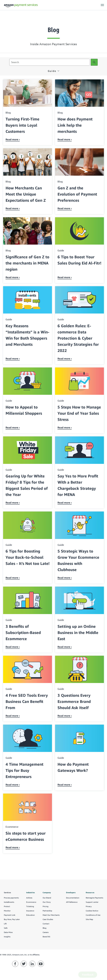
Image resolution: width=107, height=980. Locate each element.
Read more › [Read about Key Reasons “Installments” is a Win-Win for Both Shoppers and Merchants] (13, 359)
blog (8, 113)
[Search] (94, 62)
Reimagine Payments (94, 898)
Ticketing (30, 906)
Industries (30, 892)
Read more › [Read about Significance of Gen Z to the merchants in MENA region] (13, 277)
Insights (7, 937)
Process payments (11, 898)
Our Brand (47, 898)
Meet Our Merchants (51, 915)
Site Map (89, 919)
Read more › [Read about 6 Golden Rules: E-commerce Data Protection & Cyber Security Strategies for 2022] (65, 359)
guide (52, 71)
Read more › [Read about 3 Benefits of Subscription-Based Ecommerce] (13, 647)
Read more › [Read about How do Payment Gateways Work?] (65, 785)
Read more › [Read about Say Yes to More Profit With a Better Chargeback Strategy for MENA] (65, 503)
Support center (92, 902)
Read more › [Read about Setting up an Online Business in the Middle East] (65, 647)
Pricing (46, 906)
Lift (5, 924)
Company (47, 892)
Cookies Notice (92, 911)
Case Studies (48, 919)
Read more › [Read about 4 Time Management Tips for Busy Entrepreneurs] (13, 785)
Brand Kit (46, 937)
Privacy (89, 906)
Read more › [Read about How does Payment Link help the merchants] (65, 139)
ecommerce (12, 827)
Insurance (30, 911)
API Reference (72, 902)
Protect (7, 906)
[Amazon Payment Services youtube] (41, 964)
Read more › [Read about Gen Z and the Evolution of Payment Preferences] (65, 208)
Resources (90, 892)
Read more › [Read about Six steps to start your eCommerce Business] (13, 847)
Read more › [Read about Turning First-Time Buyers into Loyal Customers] (13, 139)
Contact (46, 924)
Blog (45, 928)
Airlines (29, 898)
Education (30, 915)
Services (7, 892)
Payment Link (10, 915)
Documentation (73, 898)
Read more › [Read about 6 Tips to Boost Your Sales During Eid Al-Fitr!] (65, 277)
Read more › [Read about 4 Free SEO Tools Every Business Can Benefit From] (13, 716)
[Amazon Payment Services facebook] (15, 964)
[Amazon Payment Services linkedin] (32, 964)
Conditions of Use (93, 915)
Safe (6, 928)
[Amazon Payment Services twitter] (24, 964)
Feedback (88, 975)
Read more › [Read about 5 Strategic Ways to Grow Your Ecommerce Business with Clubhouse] (65, 578)
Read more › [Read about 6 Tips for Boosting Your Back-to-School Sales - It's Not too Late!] (13, 578)
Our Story (47, 902)
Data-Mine (8, 932)
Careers (46, 932)
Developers (71, 892)
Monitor (7, 911)
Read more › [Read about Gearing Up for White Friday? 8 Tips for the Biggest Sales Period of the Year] (13, 503)
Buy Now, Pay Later (12, 919)
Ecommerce (31, 902)
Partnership (47, 911)
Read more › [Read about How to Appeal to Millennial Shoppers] (13, 427)
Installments (9, 902)
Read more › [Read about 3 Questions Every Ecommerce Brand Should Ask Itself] (65, 716)
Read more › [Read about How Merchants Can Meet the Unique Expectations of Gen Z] (13, 208)
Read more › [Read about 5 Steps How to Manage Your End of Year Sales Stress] (65, 427)
